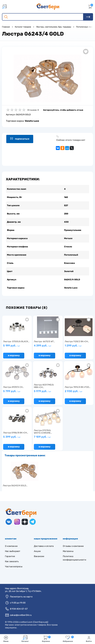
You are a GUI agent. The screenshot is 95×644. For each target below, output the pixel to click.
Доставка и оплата (44, 546)
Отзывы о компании (73, 546)
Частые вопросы (14, 567)
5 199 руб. (12, 346)
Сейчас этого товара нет (71, 140)
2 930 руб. (74, 391)
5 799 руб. (12, 391)
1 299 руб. (73, 346)
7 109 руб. (42, 437)
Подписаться (20, 139)
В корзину (14, 355)
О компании (11, 546)
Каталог (25, 639)
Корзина (46, 639)
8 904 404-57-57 (19, 609)
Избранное (68, 639)
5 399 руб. (12, 437)
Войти (89, 639)
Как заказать (12, 561)
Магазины (68, 551)
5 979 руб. (42, 391)
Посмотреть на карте (21, 597)
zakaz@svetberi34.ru (21, 615)
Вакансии (39, 556)
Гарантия (10, 556)
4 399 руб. (43, 346)
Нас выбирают (13, 551)
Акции (37, 551)
